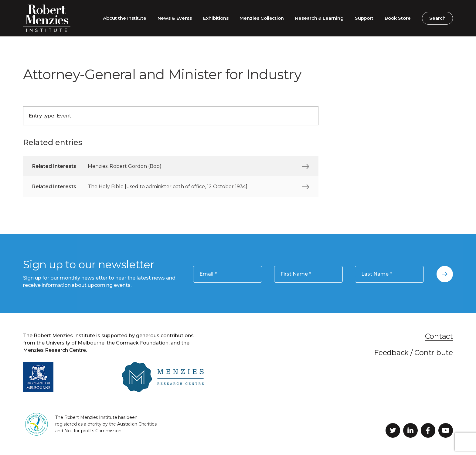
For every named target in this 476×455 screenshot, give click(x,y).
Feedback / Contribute (413, 353)
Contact (439, 336)
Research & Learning (319, 18)
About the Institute (125, 18)
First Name (296, 274)
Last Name (377, 274)
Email (208, 274)
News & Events (175, 18)
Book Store (398, 18)
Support (364, 18)
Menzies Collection (262, 18)
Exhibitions (216, 18)
